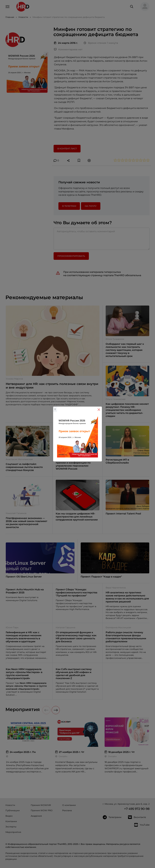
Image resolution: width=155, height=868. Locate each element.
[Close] (99, 410)
